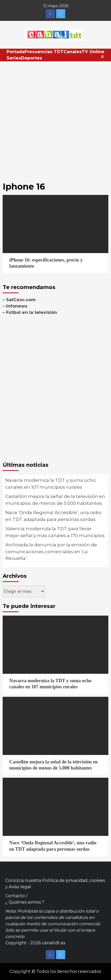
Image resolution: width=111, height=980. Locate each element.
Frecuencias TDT (44, 52)
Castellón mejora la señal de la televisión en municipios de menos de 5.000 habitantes (55, 500)
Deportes (32, 58)
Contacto (15, 896)
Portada (16, 52)
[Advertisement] (55, 119)
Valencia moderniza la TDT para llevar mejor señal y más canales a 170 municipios (55, 532)
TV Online (93, 52)
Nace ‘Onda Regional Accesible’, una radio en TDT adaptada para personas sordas (53, 516)
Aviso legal (20, 887)
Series (14, 58)
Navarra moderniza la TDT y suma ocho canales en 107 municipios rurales (50, 484)
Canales (73, 52)
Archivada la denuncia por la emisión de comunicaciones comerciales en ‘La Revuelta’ (51, 551)
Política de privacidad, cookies (74, 880)
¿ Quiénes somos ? (25, 902)
